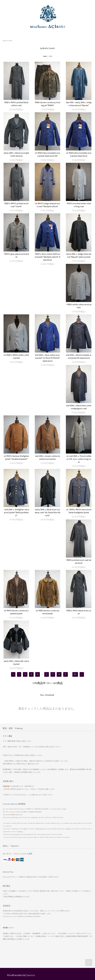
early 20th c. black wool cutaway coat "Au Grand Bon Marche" (16, 468)
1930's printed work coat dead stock (79, 467)
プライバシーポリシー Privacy (47, 926)
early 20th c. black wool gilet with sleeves (16, 155)
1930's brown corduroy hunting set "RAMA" (47, 104)
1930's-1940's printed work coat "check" (16, 205)
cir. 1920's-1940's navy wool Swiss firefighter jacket (47, 467)
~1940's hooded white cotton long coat (79, 205)
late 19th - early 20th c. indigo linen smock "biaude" (79, 104)
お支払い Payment (47, 909)
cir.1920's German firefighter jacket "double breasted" (79, 363)
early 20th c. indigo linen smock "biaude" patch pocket (79, 256)
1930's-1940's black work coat (79, 520)
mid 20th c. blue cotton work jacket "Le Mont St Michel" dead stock (79, 311)
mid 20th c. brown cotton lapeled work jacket (16, 413)
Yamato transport (35, 720)
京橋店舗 (6, 694)
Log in (48, 948)
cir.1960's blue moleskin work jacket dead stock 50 (47, 155)
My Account (47, 942)
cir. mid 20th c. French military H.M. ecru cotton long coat (47, 415)
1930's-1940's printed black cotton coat (16, 104)
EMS (25, 720)
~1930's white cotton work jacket (16, 309)
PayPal (13, 722)
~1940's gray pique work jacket (16, 256)
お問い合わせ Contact (47, 931)
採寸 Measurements (48, 964)
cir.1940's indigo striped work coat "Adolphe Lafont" (47, 205)
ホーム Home (48, 904)
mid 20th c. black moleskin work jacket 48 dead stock (16, 363)
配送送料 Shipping (48, 915)
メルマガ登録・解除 (47, 953)
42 (75, 582)
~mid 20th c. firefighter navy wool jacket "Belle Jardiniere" (79, 415)
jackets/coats (8, 41)
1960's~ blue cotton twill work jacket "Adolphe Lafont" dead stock (47, 257)
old (51, 56)
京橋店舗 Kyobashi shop (47, 959)
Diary (48, 937)
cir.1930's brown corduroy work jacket (47, 520)
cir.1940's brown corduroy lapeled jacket (16, 520)
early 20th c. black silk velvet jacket (16, 571)
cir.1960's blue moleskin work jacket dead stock (79, 155)
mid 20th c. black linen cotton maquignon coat (47, 363)
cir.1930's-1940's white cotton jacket (47, 309)
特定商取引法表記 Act (47, 920)
